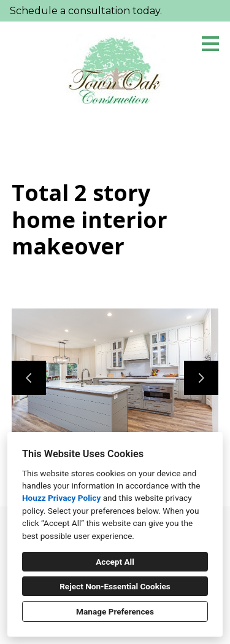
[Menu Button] (210, 44)
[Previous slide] (29, 378)
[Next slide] (201, 378)
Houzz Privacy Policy (61, 498)
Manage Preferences (115, 611)
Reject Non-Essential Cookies (115, 586)
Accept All (115, 562)
